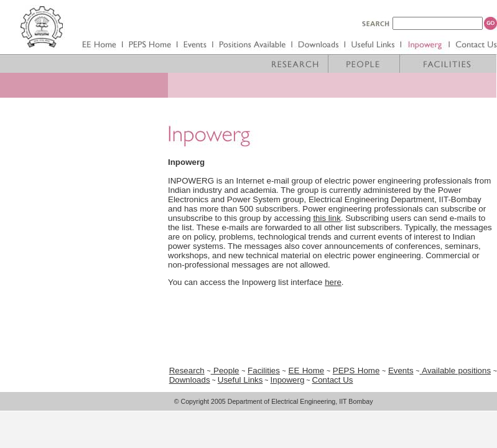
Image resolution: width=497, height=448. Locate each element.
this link (327, 218)
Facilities (264, 371)
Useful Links (240, 380)
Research (187, 371)
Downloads (190, 380)
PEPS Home (356, 371)
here (333, 282)
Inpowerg (288, 380)
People (225, 371)
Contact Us (333, 380)
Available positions (456, 371)
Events (401, 371)
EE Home (307, 371)
